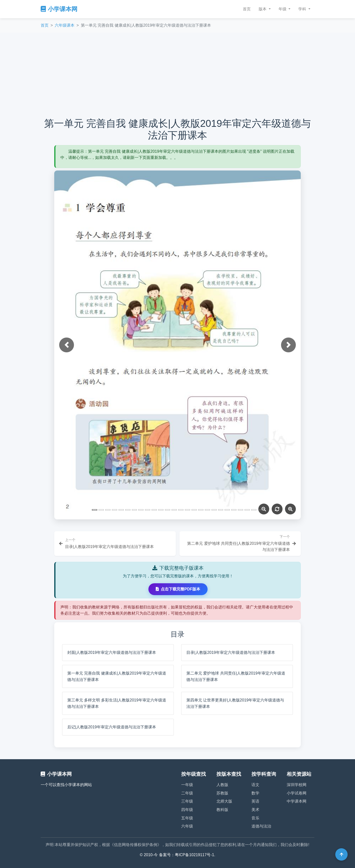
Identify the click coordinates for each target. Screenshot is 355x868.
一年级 (187, 785)
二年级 (187, 793)
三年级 (187, 801)
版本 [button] (263, 9)
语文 (255, 785)
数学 (255, 793)
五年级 (187, 818)
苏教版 (222, 793)
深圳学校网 (297, 785)
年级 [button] (283, 9)
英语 (255, 801)
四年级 (187, 810)
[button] (67, 345)
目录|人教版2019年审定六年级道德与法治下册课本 (231, 652)
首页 (247, 9)
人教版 (222, 785)
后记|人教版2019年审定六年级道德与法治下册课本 (112, 727)
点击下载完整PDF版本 (178, 589)
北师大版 (224, 801)
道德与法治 (261, 826)
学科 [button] (303, 9)
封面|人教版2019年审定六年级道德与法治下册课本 (112, 652)
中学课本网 (297, 801)
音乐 (255, 818)
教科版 (222, 810)
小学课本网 (59, 9)
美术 (255, 810)
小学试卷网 (297, 793)
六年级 (187, 826)
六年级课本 (65, 25)
